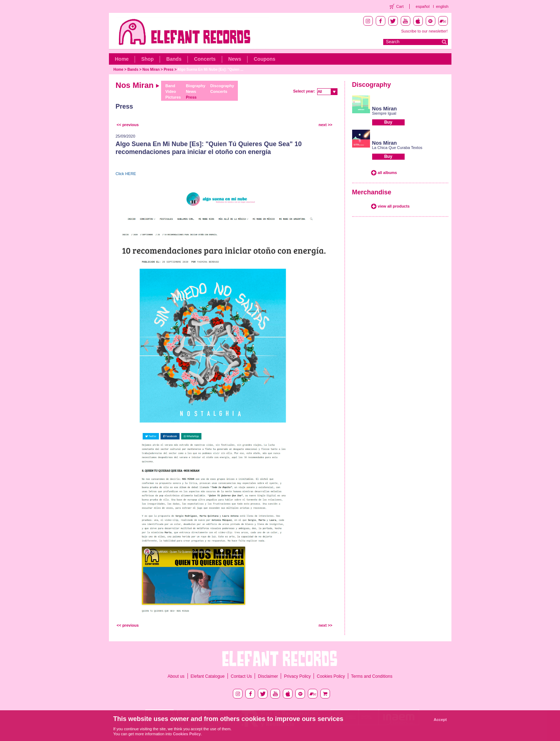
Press (168, 69)
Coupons (264, 59)
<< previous (128, 125)
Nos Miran (151, 69)
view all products (394, 206)
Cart (400, 6)
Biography (195, 86)
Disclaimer (268, 676)
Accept (440, 720)
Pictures (173, 97)
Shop (147, 59)
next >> (326, 125)
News (235, 59)
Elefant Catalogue (208, 676)
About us (176, 676)
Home (122, 59)
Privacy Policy (297, 676)
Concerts (205, 59)
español (423, 6)
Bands (174, 59)
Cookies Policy (331, 676)
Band (170, 86)
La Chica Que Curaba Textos (397, 148)
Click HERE (126, 174)
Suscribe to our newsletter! (424, 31)
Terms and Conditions (372, 676)
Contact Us (241, 676)
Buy (388, 122)
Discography (222, 86)
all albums (387, 173)
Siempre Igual (384, 113)
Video (171, 91)
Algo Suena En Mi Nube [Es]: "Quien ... (210, 69)
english (442, 6)
